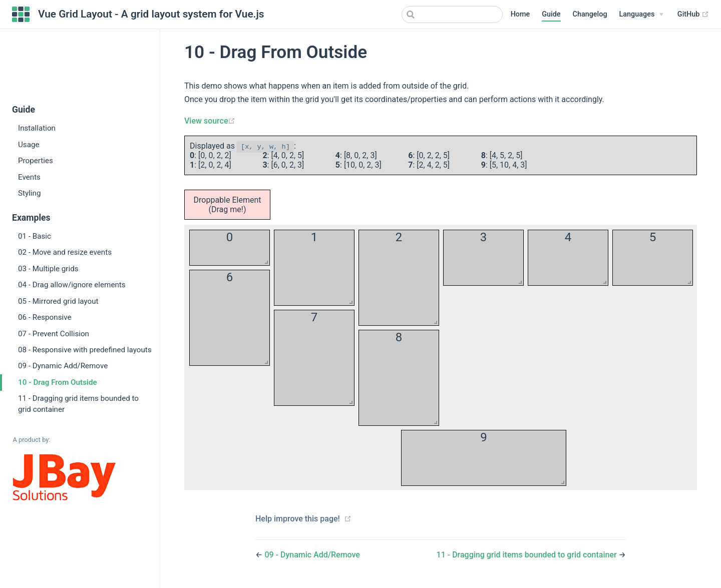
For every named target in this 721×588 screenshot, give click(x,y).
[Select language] (642, 15)
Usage (29, 145)
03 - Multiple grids (48, 269)
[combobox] (452, 15)
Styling (29, 193)
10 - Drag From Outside (58, 382)
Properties (36, 161)
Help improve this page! (298, 519)
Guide (551, 14)
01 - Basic (35, 236)
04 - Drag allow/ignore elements (72, 285)
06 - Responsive (45, 317)
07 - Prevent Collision (54, 334)
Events (29, 177)
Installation (37, 128)
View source (210, 121)
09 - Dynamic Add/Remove (63, 366)
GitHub (693, 15)
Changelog (590, 14)
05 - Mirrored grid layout (58, 301)
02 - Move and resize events (65, 252)
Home (520, 14)
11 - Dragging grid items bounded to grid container (78, 404)
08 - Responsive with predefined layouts (85, 350)
